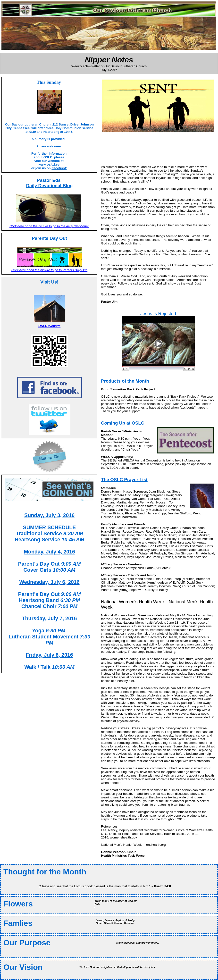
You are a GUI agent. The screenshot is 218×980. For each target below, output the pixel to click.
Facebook (59, 168)
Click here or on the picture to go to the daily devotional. (49, 226)
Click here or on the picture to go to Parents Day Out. (49, 270)
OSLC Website (50, 326)
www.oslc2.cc (49, 164)
